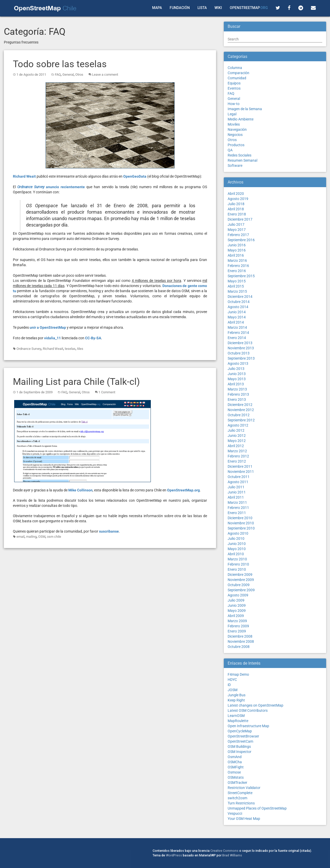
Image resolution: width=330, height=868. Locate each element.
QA (230, 150)
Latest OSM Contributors (248, 710)
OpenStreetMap (249, 8)
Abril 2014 (236, 322)
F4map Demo (238, 674)
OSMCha (235, 762)
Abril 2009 (236, 616)
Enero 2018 (237, 214)
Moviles (234, 124)
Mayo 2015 (237, 281)
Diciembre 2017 (240, 219)
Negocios (235, 135)
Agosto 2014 (238, 307)
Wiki (218, 8)
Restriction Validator (244, 788)
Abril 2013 (236, 384)
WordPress (174, 855)
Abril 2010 (236, 554)
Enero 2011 (237, 513)
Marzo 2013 (237, 389)
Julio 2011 (236, 487)
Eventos (234, 88)
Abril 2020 (236, 194)
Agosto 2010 (238, 533)
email (20, 537)
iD (229, 685)
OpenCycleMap (240, 731)
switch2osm (237, 798)
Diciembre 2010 (240, 518)
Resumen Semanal (242, 160)
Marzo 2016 (237, 261)
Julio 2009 (236, 600)
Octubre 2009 (239, 585)
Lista (202, 8)
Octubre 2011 (239, 477)
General (68, 75)
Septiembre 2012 (241, 420)
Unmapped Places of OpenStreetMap (257, 808)
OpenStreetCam (240, 741)
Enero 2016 (237, 271)
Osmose (234, 772)
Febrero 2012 (238, 456)
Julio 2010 (236, 539)
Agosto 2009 (238, 595)
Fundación (180, 8)
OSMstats (236, 777)
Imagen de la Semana (245, 109)
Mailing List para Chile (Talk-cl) (76, 382)
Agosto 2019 (238, 199)
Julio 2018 (236, 204)
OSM (42, 537)
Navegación (237, 129)
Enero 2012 (237, 461)
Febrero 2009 (238, 626)
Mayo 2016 (237, 250)
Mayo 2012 (237, 441)
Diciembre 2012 (240, 405)
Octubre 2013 (239, 353)
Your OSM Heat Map (244, 819)
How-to (234, 104)
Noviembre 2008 (241, 641)
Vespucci (235, 813)
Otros (79, 75)
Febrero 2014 (238, 333)
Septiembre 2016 (241, 240)
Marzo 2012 (237, 451)
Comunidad (237, 78)
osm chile (54, 537)
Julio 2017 (236, 224)
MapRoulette (238, 721)
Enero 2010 (237, 569)
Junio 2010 (237, 544)
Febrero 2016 (238, 266)
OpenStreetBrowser (243, 736)
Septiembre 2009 (241, 590)
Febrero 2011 (238, 508)
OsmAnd (235, 757)
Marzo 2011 (237, 502)
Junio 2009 (237, 605)
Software (235, 166)
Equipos (234, 83)
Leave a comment (105, 75)
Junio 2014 (237, 312)
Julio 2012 (236, 430)
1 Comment (107, 392)
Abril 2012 (236, 446)
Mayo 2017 (237, 230)
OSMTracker (237, 783)
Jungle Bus (237, 695)
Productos (236, 145)
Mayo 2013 (237, 379)
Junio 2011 (237, 492)
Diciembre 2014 (240, 297)
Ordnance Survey (29, 349)
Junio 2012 (237, 436)
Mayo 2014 (237, 317)
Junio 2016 (237, 245)
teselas (70, 349)
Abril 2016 (236, 255)
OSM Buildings (239, 747)
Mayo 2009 (237, 611)
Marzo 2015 (237, 291)
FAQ (58, 75)
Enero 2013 (237, 400)
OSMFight (236, 767)
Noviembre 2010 (241, 523)
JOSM (233, 690)
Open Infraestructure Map (248, 726)
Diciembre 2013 (240, 343)
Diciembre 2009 (240, 575)
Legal (232, 114)
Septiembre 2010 (241, 528)
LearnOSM (236, 716)
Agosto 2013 (238, 363)
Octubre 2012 (239, 415)
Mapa (157, 8)
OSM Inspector (240, 752)
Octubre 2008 (239, 647)
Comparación (238, 73)
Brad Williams (232, 855)
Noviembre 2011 (241, 472)
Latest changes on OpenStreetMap (255, 705)
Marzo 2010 (237, 559)
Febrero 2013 (238, 394)
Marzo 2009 (237, 621)
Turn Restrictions (241, 803)
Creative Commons (224, 851)
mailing (31, 537)
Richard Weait (53, 349)
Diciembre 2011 (240, 466)
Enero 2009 (237, 631)
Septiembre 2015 (241, 276)
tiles (80, 349)
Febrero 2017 (238, 235)
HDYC (232, 680)
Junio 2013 (237, 374)
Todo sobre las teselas (60, 64)
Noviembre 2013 (241, 348)
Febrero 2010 (238, 564)
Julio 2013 (236, 369)
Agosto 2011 (238, 482)
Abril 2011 (236, 497)
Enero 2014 (237, 338)
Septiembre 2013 (241, 358)
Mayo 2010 (237, 549)
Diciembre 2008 (240, 636)
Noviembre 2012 (241, 410)
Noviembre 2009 (241, 580)
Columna (235, 68)
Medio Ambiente (241, 119)
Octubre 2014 (239, 302)
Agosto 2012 (238, 425)
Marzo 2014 (237, 327)
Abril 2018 (236, 209)
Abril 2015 (236, 286)
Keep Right (236, 700)
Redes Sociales (240, 155)
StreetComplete (240, 793)
